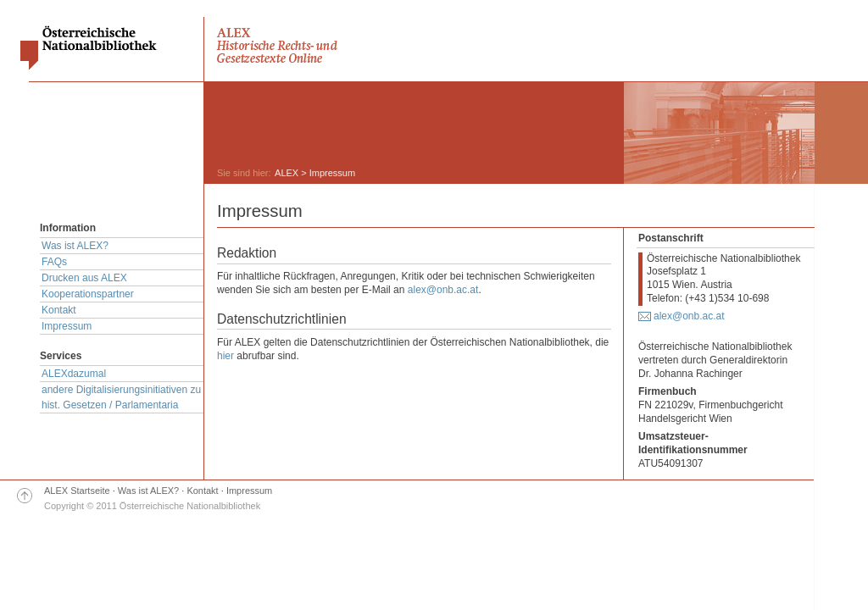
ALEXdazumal (74, 374)
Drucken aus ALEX (84, 278)
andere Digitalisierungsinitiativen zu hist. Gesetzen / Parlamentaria (121, 397)
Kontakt (59, 310)
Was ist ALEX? (75, 246)
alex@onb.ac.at (443, 290)
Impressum (67, 326)
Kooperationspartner (88, 294)
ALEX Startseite (77, 491)
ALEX (287, 173)
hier (225, 356)
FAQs (54, 262)
